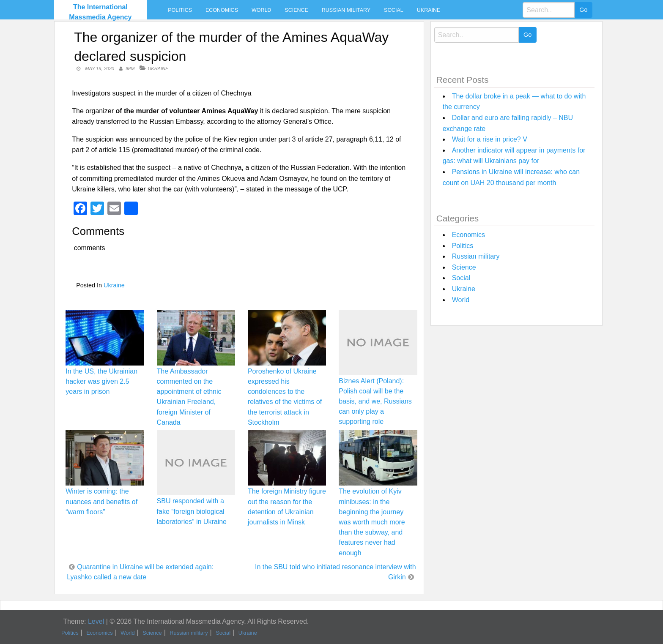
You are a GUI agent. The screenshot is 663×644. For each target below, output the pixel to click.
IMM (130, 68)
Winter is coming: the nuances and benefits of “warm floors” (101, 501)
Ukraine (429, 10)
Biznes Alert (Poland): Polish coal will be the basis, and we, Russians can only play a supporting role (375, 401)
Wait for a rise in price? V (490, 139)
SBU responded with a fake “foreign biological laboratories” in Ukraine (192, 511)
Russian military (346, 10)
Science (296, 10)
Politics (180, 10)
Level (96, 621)
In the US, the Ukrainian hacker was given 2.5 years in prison (101, 381)
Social (394, 10)
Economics (222, 10)
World (261, 10)
